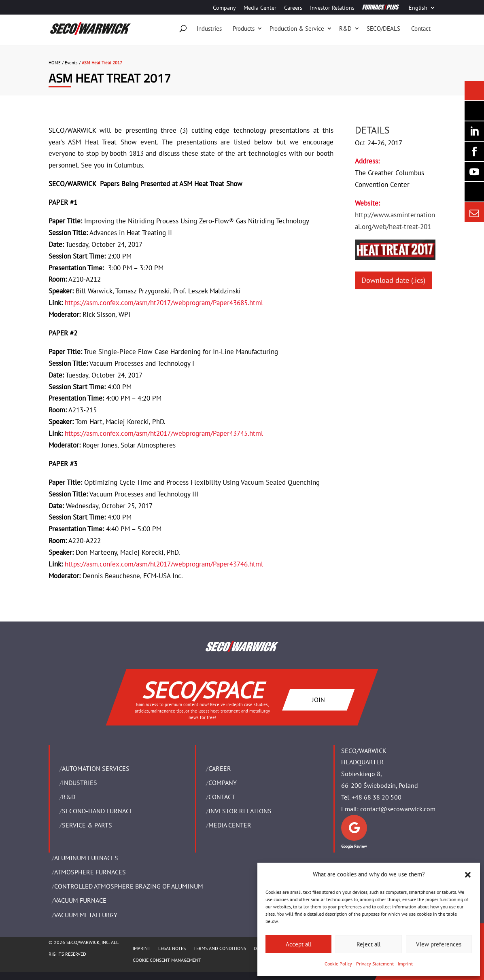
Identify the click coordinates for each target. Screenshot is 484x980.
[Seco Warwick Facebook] (474, 151)
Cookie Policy (338, 964)
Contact (421, 29)
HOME (55, 63)
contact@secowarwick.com (398, 809)
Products (244, 29)
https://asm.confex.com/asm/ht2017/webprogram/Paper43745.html (164, 433)
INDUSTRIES (80, 783)
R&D (345, 29)
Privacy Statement (375, 964)
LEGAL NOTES (172, 948)
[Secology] (474, 192)
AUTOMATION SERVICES (96, 768)
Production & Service (297, 29)
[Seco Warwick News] (474, 91)
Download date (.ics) (393, 280)
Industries (209, 29)
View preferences (439, 944)
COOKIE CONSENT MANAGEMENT (167, 960)
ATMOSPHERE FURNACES (90, 872)
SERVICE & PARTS (87, 825)
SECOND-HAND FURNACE (98, 811)
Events (71, 63)
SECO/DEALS (383, 29)
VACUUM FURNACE (80, 900)
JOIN (318, 699)
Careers (293, 8)
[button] (468, 875)
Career (220, 768)
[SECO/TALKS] (474, 172)
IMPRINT (142, 948)
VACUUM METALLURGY (86, 915)
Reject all (368, 944)
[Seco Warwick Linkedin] (474, 131)
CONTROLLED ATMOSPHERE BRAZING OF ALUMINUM (129, 886)
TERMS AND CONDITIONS (220, 948)
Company (224, 8)
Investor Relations (332, 8)
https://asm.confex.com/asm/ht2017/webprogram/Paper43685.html (164, 303)
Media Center (260, 8)
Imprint (405, 964)
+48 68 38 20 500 (377, 797)
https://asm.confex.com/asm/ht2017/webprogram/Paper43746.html (164, 564)
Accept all (298, 944)
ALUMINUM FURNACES (86, 858)
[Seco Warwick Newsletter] (474, 111)
